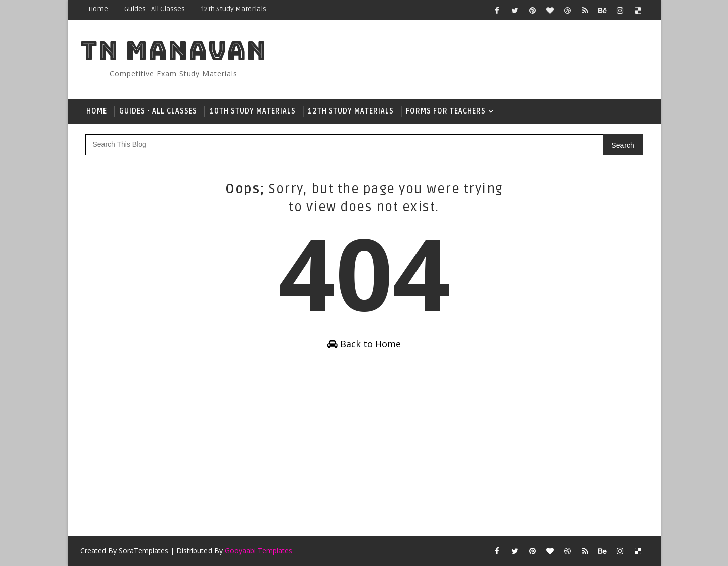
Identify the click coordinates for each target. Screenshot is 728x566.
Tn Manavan (174, 50)
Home (98, 9)
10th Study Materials (253, 111)
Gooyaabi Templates (258, 551)
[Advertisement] (364, 445)
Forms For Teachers (446, 111)
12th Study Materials (234, 9)
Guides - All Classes (154, 9)
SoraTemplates (143, 551)
